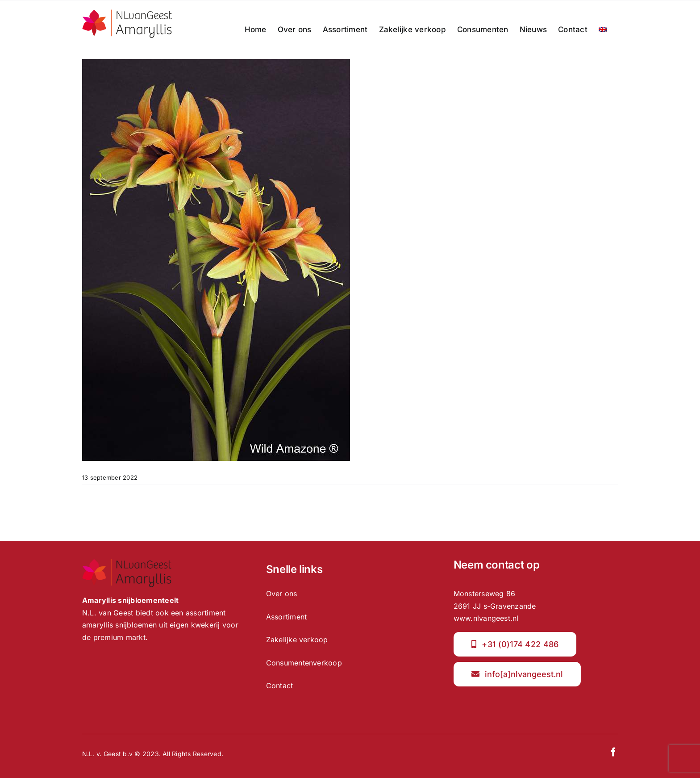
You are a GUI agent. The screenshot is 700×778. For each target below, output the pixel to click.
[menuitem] (603, 29)
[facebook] (613, 752)
